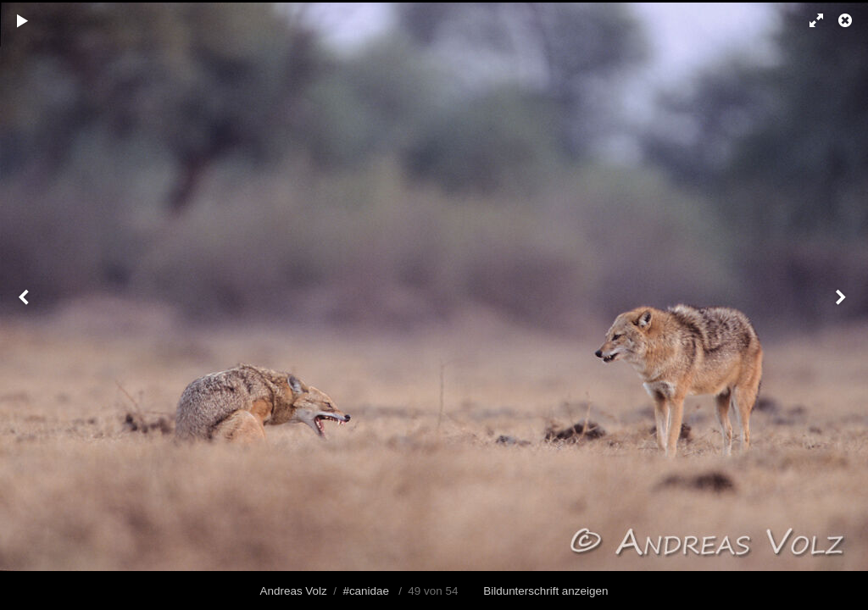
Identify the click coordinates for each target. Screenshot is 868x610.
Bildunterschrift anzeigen (545, 591)
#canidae (366, 591)
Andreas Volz (294, 591)
